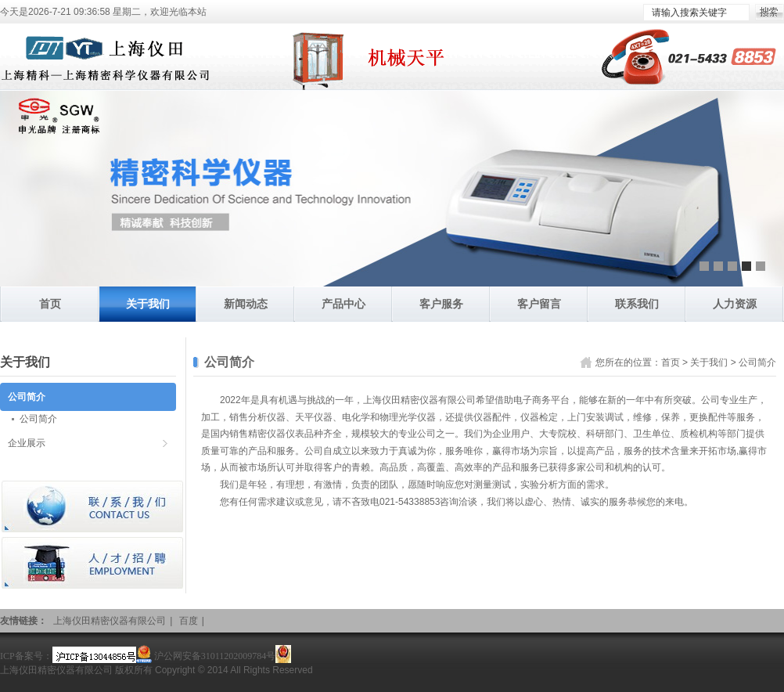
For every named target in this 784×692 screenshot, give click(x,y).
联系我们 (637, 304)
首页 (50, 304)
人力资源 (735, 304)
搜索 (770, 12)
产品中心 (343, 304)
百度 (189, 621)
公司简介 (757, 362)
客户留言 (539, 304)
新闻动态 (246, 304)
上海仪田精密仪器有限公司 (110, 621)
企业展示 (27, 443)
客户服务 (441, 304)
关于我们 (148, 304)
